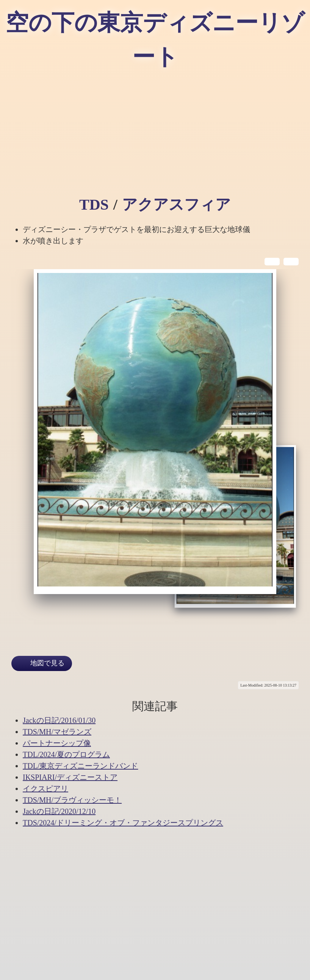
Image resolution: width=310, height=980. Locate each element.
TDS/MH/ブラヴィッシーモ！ (72, 800)
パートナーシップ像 (57, 743)
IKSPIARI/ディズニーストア (70, 777)
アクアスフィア (176, 205)
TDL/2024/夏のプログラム (66, 754)
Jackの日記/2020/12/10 (59, 811)
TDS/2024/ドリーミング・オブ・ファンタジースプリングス (123, 823)
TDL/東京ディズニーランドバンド (80, 766)
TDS (94, 205)
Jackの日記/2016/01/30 (59, 720)
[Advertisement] (155, 136)
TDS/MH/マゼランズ (57, 732)
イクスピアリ (45, 789)
